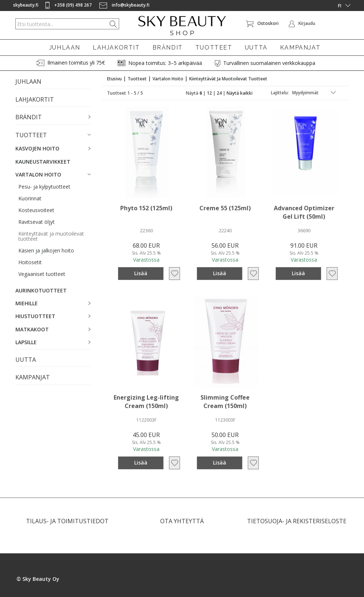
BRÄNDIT (168, 48)
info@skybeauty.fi (124, 5)
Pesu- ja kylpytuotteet (44, 187)
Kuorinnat (30, 198)
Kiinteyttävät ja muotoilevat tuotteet (51, 236)
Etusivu (114, 79)
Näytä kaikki (240, 93)
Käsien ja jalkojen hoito (46, 250)
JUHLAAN (65, 48)
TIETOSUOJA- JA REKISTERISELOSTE (297, 521)
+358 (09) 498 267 (69, 5)
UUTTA (256, 48)
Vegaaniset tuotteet (42, 274)
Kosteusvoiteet (36, 210)
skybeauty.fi (26, 5)
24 (219, 93)
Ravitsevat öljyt (36, 222)
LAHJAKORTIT (116, 48)
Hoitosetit (30, 262)
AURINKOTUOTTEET (41, 290)
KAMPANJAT (300, 48)
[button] (53, 117)
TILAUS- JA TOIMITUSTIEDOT (67, 521)
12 (209, 93)
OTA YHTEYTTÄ (182, 521)
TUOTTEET (214, 48)
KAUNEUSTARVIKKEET (43, 162)
